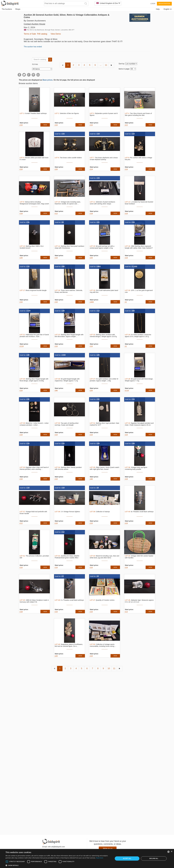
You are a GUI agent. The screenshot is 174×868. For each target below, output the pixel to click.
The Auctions (7, 9)
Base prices (47, 80)
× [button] (172, 852)
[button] (58, 865)
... (101, 65)
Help (158, 9)
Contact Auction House (34, 24)
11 (106, 65)
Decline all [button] (154, 858)
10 (109, 668)
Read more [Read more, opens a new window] (100, 858)
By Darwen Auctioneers (35, 21)
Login (153, 4)
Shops (18, 9)
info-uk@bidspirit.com (56, 847)
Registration (164, 4)
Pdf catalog (42, 34)
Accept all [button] (127, 858)
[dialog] (87, 858)
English (168, 9)
